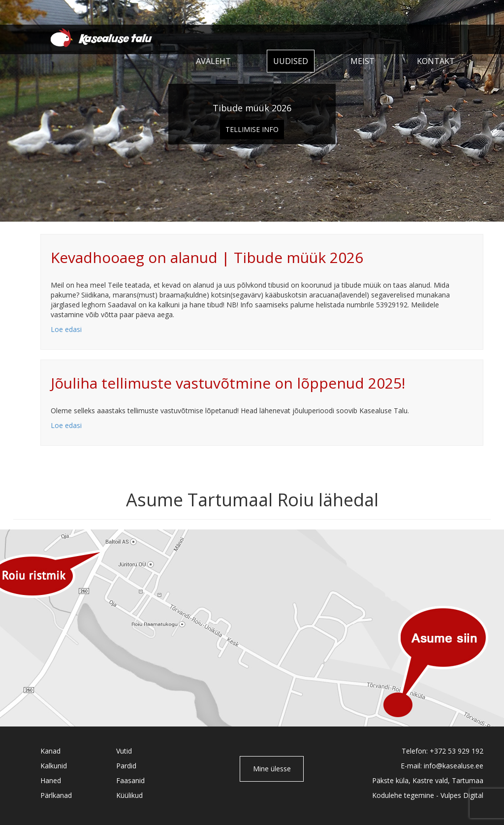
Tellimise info (252, 129)
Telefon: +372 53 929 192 (442, 751)
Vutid (124, 751)
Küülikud (129, 795)
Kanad (50, 751)
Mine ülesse (272, 769)
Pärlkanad (56, 795)
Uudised (291, 61)
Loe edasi (66, 329)
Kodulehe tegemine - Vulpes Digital (428, 795)
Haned (51, 780)
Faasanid (130, 780)
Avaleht (213, 61)
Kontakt (436, 61)
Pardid (126, 766)
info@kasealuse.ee (454, 766)
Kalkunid (54, 766)
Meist (362, 61)
